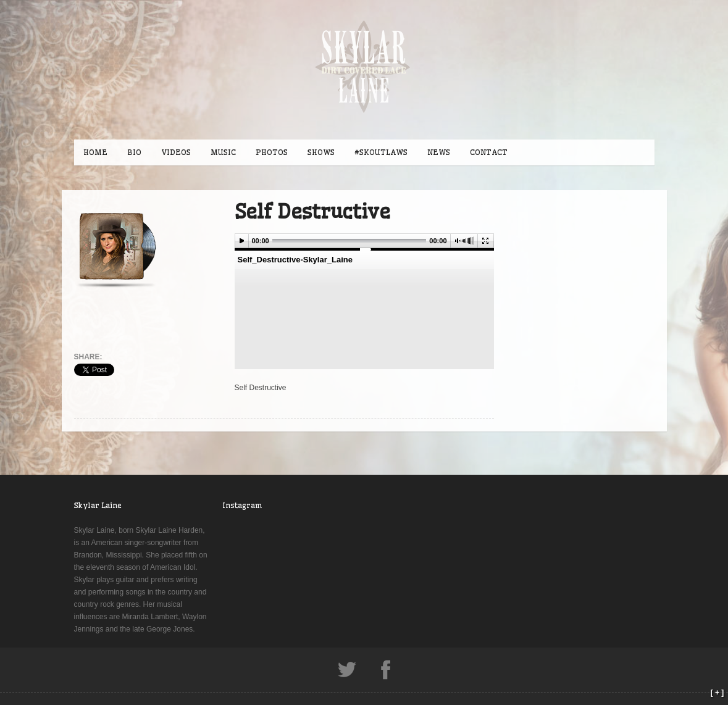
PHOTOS (272, 152)
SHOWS (321, 152)
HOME (95, 152)
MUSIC (223, 152)
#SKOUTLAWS (381, 152)
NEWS (439, 152)
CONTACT (489, 152)
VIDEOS (176, 152)
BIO (134, 152)
